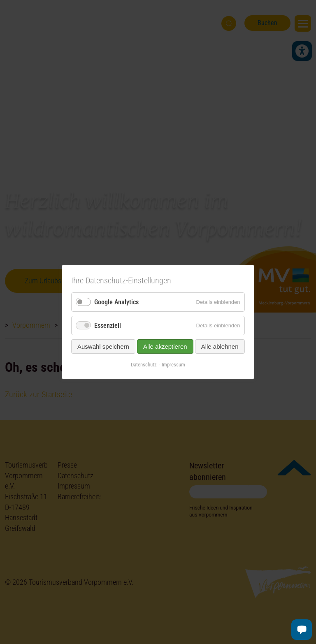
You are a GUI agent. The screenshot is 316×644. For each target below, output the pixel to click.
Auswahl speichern (103, 346)
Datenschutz (144, 365)
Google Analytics (116, 302)
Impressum (173, 365)
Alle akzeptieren (165, 346)
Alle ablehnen (220, 346)
